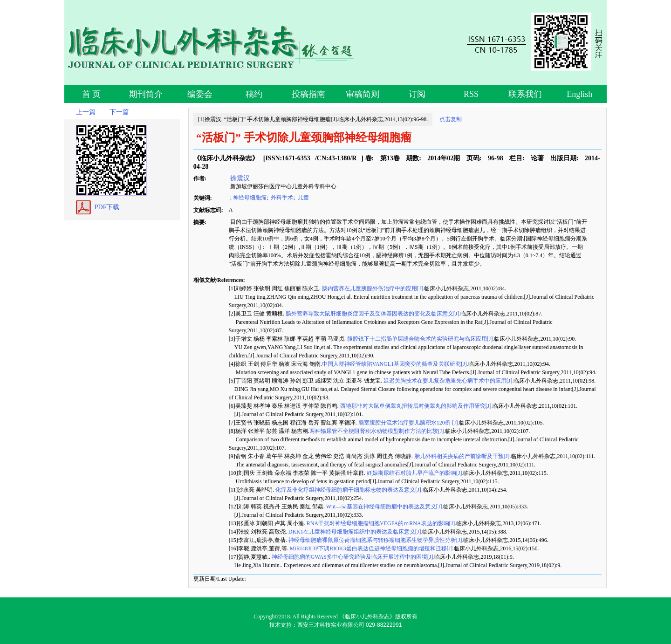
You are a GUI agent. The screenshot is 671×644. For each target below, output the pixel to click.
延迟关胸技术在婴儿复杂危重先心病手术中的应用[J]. (448, 381)
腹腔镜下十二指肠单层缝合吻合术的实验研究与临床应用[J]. (420, 339)
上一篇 (86, 112)
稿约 (254, 94)
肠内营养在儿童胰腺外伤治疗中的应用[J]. (373, 288)
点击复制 (451, 119)
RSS (471, 94)
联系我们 (525, 94)
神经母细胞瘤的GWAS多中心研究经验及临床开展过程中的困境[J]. (353, 557)
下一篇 (119, 112)
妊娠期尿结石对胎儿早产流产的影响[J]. (414, 473)
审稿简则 (363, 94)
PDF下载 (107, 207)
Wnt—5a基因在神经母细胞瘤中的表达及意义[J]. (384, 507)
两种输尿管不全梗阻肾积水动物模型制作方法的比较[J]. (377, 431)
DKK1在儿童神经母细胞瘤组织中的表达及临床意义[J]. (355, 532)
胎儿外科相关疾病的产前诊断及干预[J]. (462, 456)
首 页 (92, 94)
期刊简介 (146, 94)
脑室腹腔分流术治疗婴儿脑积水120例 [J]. (408, 423)
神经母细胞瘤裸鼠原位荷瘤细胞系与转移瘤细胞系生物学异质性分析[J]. (375, 540)
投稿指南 (308, 94)
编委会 (200, 94)
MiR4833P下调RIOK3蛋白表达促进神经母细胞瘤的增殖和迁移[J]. (371, 548)
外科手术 (281, 198)
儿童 (303, 198)
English (579, 94)
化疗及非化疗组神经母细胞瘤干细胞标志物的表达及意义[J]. (348, 490)
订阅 (417, 94)
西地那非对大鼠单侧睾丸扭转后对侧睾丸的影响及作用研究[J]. (416, 406)
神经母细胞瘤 (250, 198)
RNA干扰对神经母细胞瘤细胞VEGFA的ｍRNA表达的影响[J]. (381, 523)
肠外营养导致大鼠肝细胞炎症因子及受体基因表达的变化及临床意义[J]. (373, 314)
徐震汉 (240, 178)
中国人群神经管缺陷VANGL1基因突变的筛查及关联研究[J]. (395, 364)
